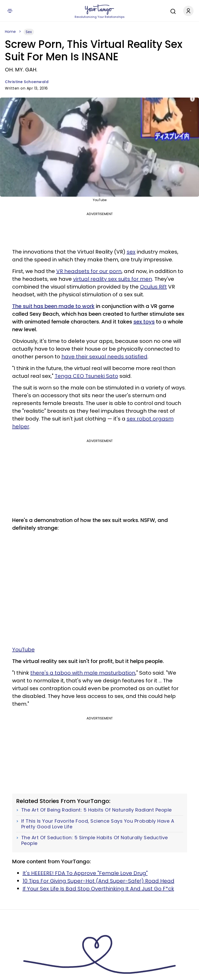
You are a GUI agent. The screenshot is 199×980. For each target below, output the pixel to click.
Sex (29, 32)
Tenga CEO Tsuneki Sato (86, 376)
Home (10, 32)
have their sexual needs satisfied (104, 357)
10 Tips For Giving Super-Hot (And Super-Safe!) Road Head (98, 881)
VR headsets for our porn (89, 271)
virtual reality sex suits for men (113, 279)
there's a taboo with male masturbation (83, 673)
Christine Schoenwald (27, 82)
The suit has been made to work (53, 306)
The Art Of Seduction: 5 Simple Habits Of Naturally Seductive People (95, 840)
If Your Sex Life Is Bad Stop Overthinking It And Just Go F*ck (98, 889)
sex (131, 252)
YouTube (23, 650)
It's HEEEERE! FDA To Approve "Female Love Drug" (85, 873)
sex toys (144, 322)
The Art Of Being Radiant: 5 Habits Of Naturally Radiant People (97, 810)
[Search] (172, 11)
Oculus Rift (153, 287)
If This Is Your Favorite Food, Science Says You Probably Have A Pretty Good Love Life (98, 824)
